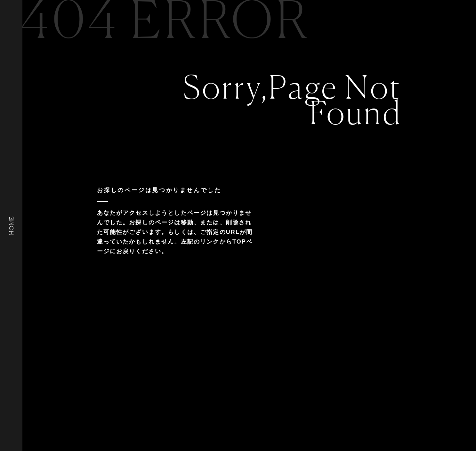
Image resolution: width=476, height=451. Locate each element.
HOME (11, 225)
